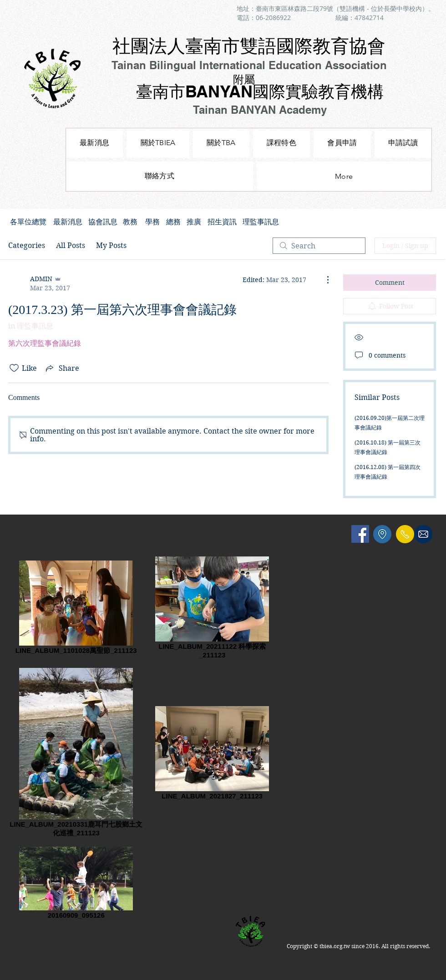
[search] (319, 246)
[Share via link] (62, 368)
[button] (281, 143)
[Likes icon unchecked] (14, 368)
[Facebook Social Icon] (360, 534)
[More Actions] (323, 280)
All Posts (71, 245)
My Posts (111, 245)
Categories (27, 245)
